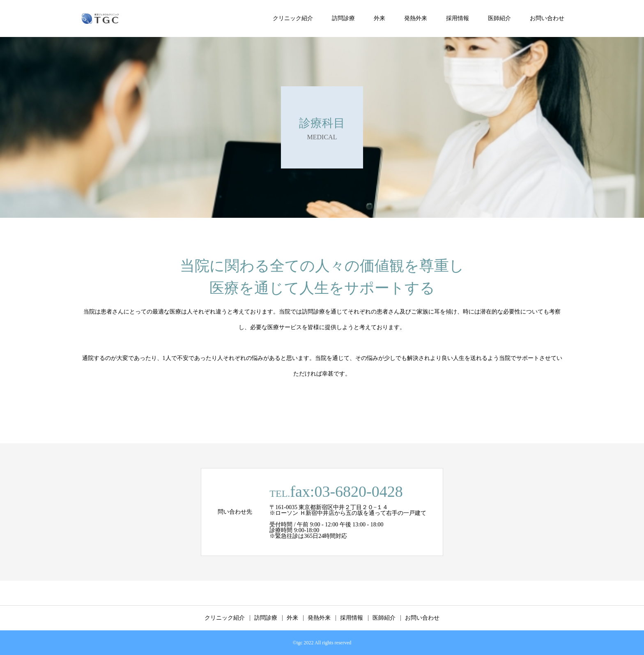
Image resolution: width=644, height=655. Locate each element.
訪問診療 (343, 18)
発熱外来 (416, 18)
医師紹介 (499, 18)
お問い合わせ (547, 18)
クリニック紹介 (293, 18)
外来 (379, 18)
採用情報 (458, 18)
